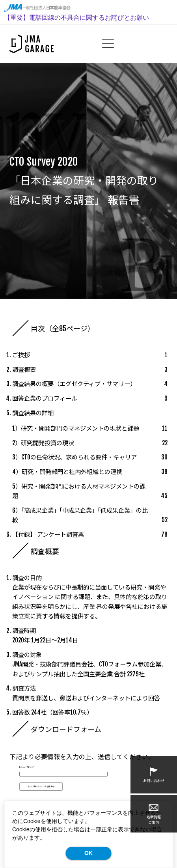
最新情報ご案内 (154, 814)
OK (88, 853)
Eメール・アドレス (26, 767)
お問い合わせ (154, 775)
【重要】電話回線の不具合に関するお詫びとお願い (76, 18)
